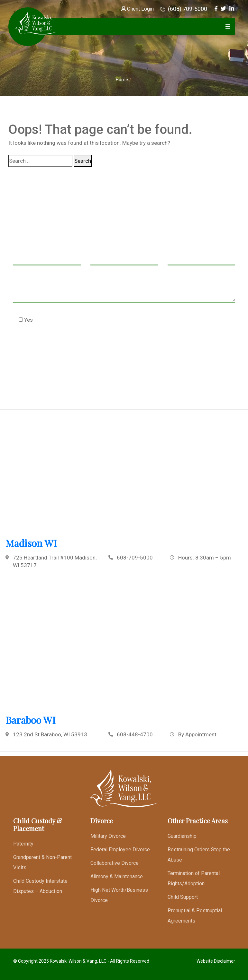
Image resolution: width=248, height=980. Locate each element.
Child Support (183, 897)
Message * (124, 290)
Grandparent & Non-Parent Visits (42, 862)
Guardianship (182, 836)
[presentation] (62, 351)
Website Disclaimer (216, 961)
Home (122, 80)
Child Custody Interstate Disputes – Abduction (40, 886)
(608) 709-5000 (184, 9)
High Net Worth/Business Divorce (119, 895)
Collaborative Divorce (115, 863)
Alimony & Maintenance (117, 876)
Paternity (23, 844)
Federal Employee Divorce (120, 850)
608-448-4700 (135, 734)
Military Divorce (108, 836)
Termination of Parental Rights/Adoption (194, 878)
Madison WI (31, 543)
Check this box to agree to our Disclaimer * (77, 319)
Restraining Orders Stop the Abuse (199, 855)
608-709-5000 (135, 558)
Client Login (138, 9)
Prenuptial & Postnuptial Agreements (195, 916)
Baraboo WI (31, 720)
